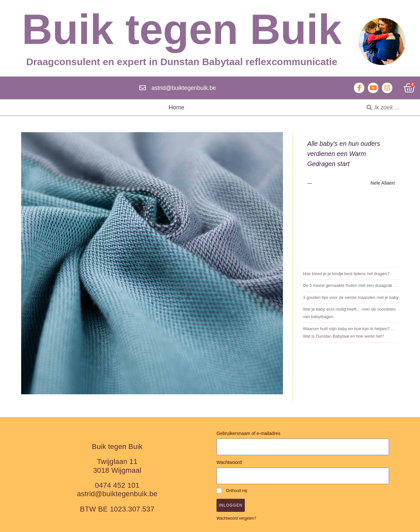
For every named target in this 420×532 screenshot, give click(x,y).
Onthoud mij (232, 491)
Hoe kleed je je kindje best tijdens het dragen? (346, 274)
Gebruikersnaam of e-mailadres (248, 433)
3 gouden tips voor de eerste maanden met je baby (350, 297)
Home (176, 107)
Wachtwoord (229, 462)
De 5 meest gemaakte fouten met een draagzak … (350, 285)
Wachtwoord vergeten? (236, 518)
